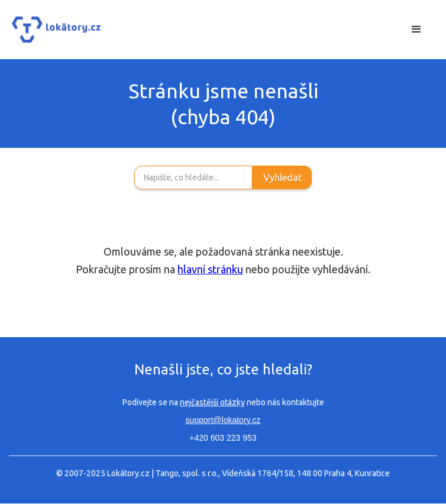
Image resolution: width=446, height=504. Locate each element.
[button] (416, 30)
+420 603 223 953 (223, 438)
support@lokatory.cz (223, 420)
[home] (56, 30)
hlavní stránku (210, 269)
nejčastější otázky (212, 402)
